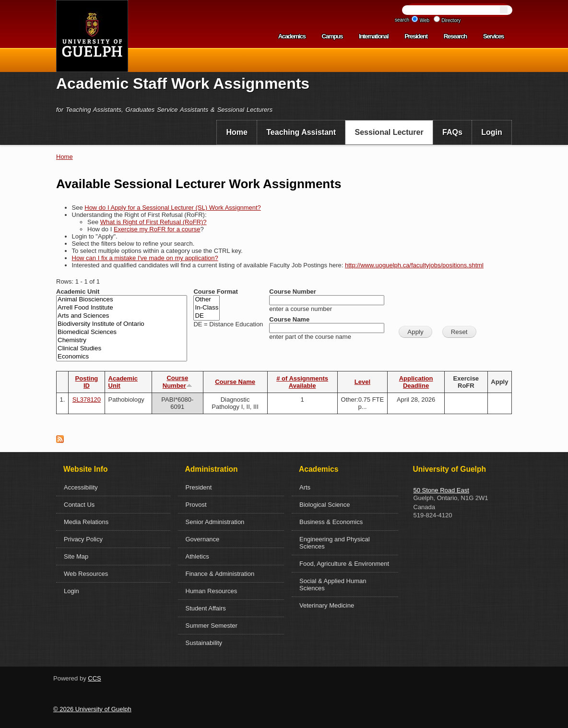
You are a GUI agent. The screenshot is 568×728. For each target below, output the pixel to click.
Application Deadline (416, 382)
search (402, 20)
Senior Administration (215, 522)
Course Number (293, 292)
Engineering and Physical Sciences (335, 543)
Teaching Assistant (301, 132)
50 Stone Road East (441, 490)
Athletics (197, 556)
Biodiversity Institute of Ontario (122, 324)
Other (207, 300)
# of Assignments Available (302, 382)
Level (362, 382)
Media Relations (86, 522)
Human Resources (212, 591)
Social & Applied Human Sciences (333, 585)
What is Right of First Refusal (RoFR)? (154, 222)
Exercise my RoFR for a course (157, 229)
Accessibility (81, 487)
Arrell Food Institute (122, 308)
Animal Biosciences (122, 300)
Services (493, 36)
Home (237, 132)
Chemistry (122, 340)
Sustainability (204, 643)
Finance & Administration (220, 574)
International (373, 36)
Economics (122, 357)
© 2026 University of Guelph (92, 709)
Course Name (289, 319)
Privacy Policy (83, 539)
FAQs (452, 132)
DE (207, 316)
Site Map (76, 556)
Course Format (215, 292)
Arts (305, 487)
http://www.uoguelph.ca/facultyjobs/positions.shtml (414, 265)
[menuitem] (237, 132)
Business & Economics (331, 522)
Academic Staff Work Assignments (183, 84)
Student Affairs (206, 608)
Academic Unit (78, 292)
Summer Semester (212, 626)
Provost (196, 505)
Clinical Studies (122, 349)
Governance (203, 539)
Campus (332, 36)
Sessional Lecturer (389, 132)
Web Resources (86, 574)
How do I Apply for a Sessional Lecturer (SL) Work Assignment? (173, 208)
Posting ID (87, 382)
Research (455, 36)
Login (492, 132)
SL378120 (87, 400)
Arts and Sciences (122, 316)
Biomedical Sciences (122, 332)
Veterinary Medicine (327, 605)
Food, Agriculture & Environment (344, 564)
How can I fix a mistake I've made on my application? (145, 258)
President (416, 36)
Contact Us (79, 505)
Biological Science (325, 505)
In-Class (207, 308)
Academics (292, 36)
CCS (94, 678)
